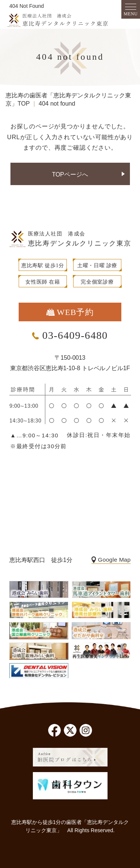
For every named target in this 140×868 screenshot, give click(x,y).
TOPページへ (70, 174)
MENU (131, 14)
